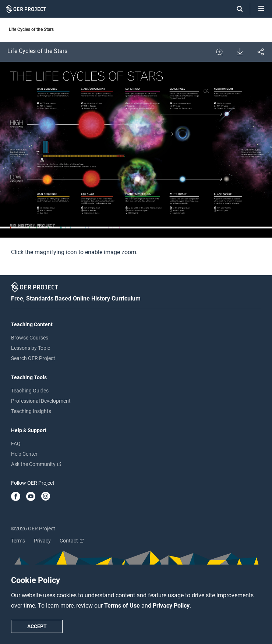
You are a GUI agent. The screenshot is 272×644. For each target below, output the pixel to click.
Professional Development (41, 401)
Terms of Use (123, 606)
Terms (18, 541)
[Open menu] (261, 9)
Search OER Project (33, 358)
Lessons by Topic (31, 348)
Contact (72, 541)
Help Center (24, 454)
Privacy (42, 541)
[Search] (236, 9)
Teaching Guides (30, 391)
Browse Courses (30, 338)
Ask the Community (36, 464)
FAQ (16, 444)
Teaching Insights (31, 411)
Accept (37, 626)
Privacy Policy (171, 606)
